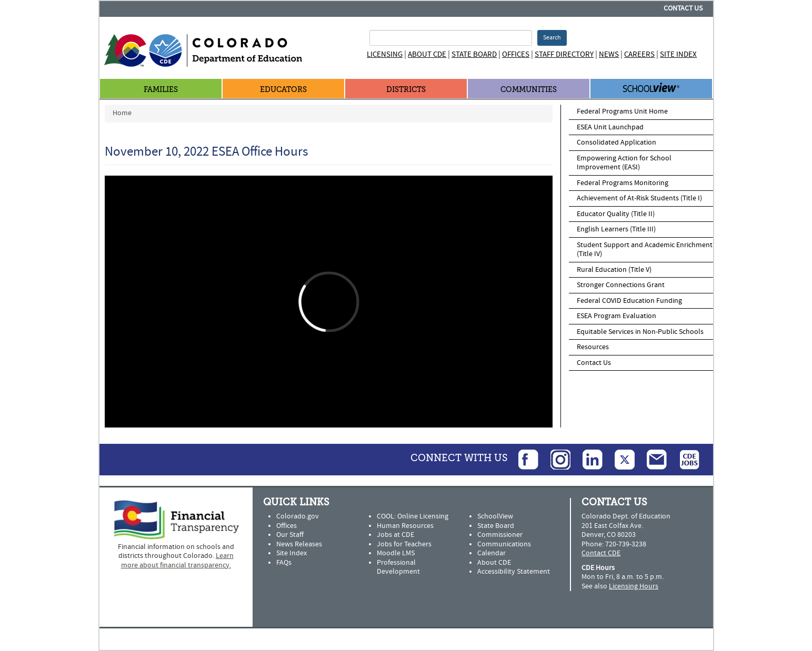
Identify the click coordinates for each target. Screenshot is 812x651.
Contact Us (683, 8)
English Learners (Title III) (616, 229)
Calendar (492, 553)
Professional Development (398, 567)
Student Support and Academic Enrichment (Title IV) (645, 250)
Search (552, 38)
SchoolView (495, 516)
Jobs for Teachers (404, 544)
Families (161, 90)
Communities (529, 90)
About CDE (427, 54)
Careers (639, 54)
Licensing (385, 54)
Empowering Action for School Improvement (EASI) (624, 163)
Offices (516, 54)
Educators (283, 90)
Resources (593, 347)
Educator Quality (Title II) (616, 214)
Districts (406, 90)
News (609, 54)
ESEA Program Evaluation (616, 316)
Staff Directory (564, 54)
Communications (504, 544)
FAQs (284, 563)
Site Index (678, 54)
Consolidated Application (616, 143)
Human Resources (405, 526)
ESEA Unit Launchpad (610, 127)
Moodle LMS (396, 553)
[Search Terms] (451, 38)
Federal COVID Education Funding (629, 301)
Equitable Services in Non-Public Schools (640, 332)
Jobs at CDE (395, 535)
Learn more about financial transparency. (177, 561)
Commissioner (500, 535)
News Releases (299, 544)
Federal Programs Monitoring (623, 183)
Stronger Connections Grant (621, 285)
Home (122, 113)
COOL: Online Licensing (413, 516)
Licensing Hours (634, 586)
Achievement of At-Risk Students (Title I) (639, 198)
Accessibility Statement (514, 572)
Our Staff (290, 535)
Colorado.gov (298, 516)
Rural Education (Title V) (614, 270)
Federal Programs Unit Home (622, 111)
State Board (474, 54)
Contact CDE (601, 553)
